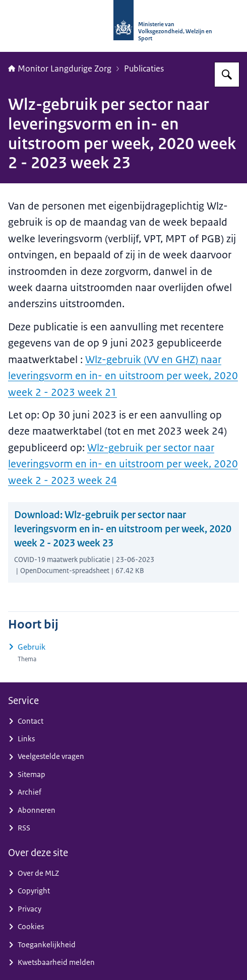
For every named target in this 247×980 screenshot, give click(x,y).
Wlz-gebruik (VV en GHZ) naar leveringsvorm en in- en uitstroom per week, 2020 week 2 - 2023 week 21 (123, 376)
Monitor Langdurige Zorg (60, 68)
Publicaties (144, 68)
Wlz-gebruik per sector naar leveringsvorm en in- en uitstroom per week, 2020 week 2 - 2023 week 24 (123, 464)
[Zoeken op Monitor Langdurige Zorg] (227, 75)
